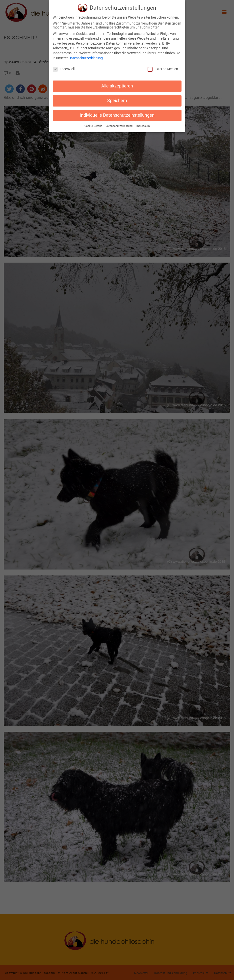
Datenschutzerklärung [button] (119, 124)
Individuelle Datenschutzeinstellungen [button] (117, 113)
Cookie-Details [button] (94, 124)
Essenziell (64, 67)
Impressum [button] (143, 124)
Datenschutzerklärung (86, 56)
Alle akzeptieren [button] (117, 84)
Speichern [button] (117, 98)
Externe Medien (163, 67)
